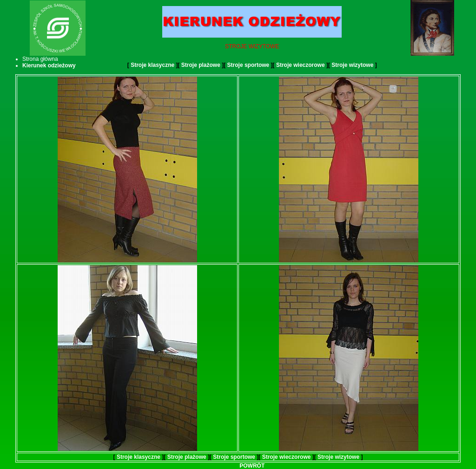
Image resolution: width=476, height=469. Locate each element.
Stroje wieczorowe (301, 65)
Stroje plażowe (201, 65)
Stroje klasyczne (152, 65)
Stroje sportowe (248, 65)
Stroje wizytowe (352, 65)
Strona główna (40, 59)
